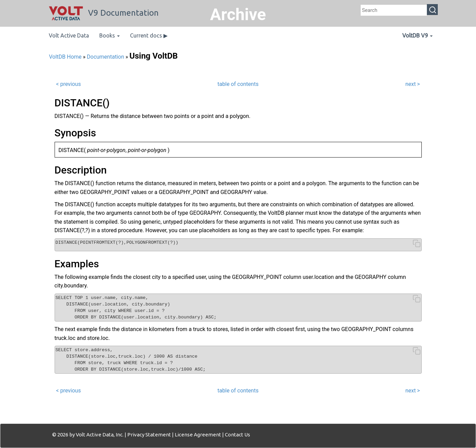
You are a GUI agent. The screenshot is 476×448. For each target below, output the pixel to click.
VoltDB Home (66, 57)
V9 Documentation (104, 13)
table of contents (238, 84)
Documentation (106, 57)
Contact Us (237, 435)
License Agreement (198, 435)
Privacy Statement (149, 435)
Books (110, 35)
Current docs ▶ (149, 35)
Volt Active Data (69, 35)
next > (413, 84)
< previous (68, 84)
